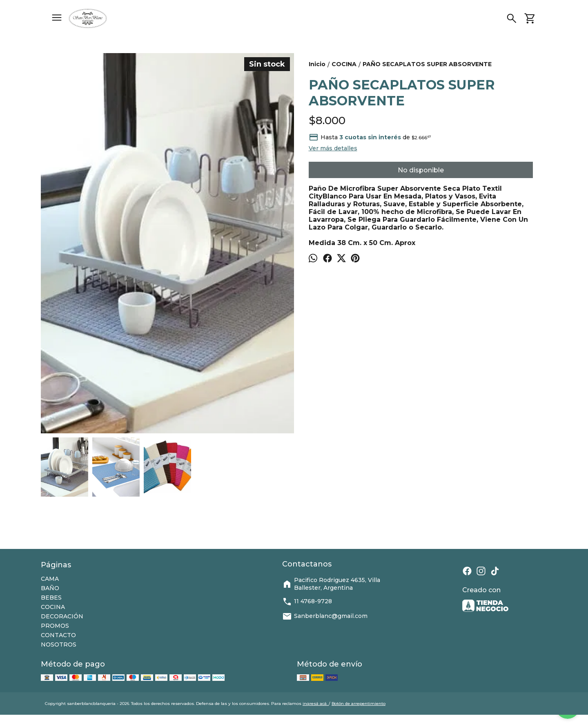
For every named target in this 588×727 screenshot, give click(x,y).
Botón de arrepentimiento (359, 704)
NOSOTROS (59, 644)
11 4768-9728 (307, 602)
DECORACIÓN (62, 616)
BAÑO (50, 588)
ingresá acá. (316, 704)
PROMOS (55, 626)
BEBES (51, 598)
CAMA (50, 579)
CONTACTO (58, 635)
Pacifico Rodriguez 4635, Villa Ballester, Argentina (331, 584)
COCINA (53, 607)
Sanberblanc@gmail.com (325, 616)
